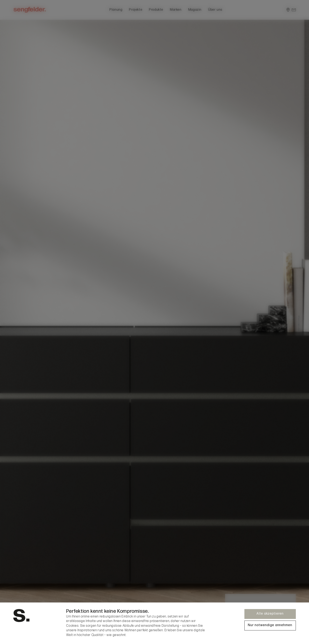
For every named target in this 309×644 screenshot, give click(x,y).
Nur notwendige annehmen (270, 625)
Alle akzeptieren (270, 614)
